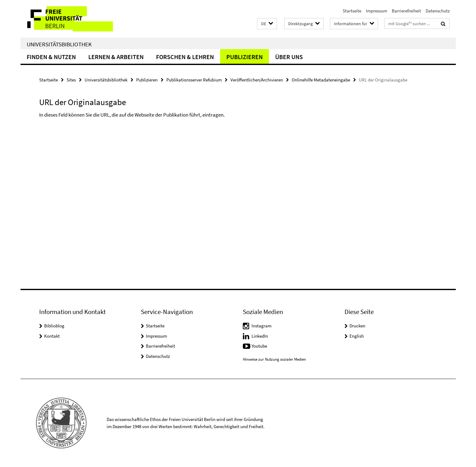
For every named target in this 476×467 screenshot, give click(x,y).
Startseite (352, 11)
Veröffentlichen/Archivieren (257, 80)
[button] (267, 24)
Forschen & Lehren (185, 57)
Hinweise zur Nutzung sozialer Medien (274, 359)
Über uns (289, 57)
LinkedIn (260, 336)
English (357, 336)
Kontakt (52, 336)
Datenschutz (438, 11)
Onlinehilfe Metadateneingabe (321, 80)
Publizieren (245, 57)
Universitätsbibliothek (59, 44)
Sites (71, 80)
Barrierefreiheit (406, 11)
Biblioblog (54, 326)
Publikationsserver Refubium (194, 80)
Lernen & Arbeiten (116, 57)
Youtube (259, 346)
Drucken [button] (357, 326)
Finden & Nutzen (51, 57)
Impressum (377, 11)
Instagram (261, 326)
